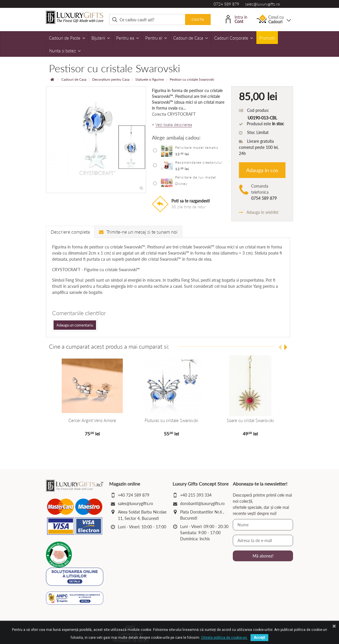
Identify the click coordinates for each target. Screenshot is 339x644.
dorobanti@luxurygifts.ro (202, 503)
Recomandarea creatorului (199, 162)
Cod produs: (258, 110)
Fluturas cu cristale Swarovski (170, 420)
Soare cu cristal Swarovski (247, 420)
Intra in (237, 19)
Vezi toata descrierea (174, 125)
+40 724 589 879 (134, 495)
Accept (259, 638)
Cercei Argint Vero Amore (92, 420)
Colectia (159, 114)
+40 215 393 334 (196, 495)
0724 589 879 (226, 4)
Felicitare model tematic (197, 148)
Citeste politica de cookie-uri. (224, 638)
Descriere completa (70, 232)
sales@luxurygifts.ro (262, 4)
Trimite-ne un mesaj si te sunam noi (138, 232)
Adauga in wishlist (259, 212)
